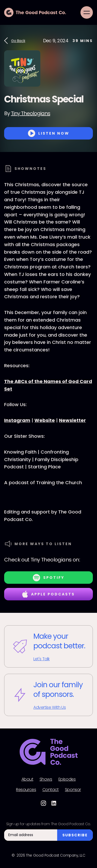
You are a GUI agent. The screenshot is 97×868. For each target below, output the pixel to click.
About (27, 779)
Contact (51, 790)
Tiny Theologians (31, 113)
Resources (26, 790)
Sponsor (73, 790)
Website (45, 420)
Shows (46, 779)
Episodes (67, 779)
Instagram (17, 420)
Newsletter (72, 420)
